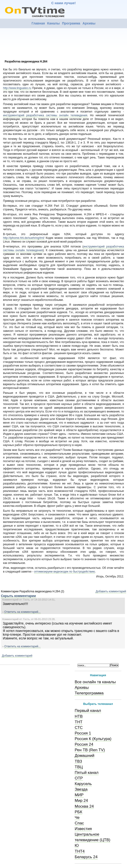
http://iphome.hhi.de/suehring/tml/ (24, 238)
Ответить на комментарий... (22, 612)
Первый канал (88, 711)
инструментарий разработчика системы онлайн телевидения (45, 115)
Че (77, 818)
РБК (78, 812)
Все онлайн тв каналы (95, 682)
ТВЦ (79, 767)
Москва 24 (84, 806)
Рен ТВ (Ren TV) (90, 750)
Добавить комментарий (111, 591)
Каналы (53, 23)
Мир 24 (81, 801)
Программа (71, 23)
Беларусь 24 (86, 857)
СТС (79, 728)
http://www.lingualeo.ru (17, 88)
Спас (79, 823)
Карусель (83, 784)
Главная (38, 23)
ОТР (79, 778)
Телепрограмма (89, 693)
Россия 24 (84, 744)
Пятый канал (87, 773)
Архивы (89, 23)
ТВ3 (78, 761)
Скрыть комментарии (18, 596)
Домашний (85, 756)
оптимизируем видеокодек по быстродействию (65, 572)
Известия (83, 829)
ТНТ (79, 722)
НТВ (79, 716)
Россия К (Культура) (93, 739)
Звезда (81, 789)
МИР (79, 795)
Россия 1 (83, 733)
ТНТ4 (80, 851)
